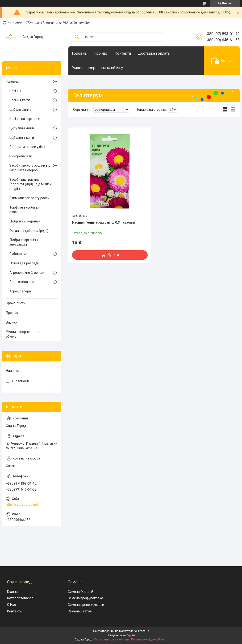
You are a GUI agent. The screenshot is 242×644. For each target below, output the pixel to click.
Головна (79, 53)
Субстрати (18, 254)
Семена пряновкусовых (86, 605)
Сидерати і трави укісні (27, 147)
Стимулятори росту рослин (30, 198)
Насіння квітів (20, 100)
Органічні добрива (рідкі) (29, 231)
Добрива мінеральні (25, 221)
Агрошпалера (20, 291)
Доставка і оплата (154, 53)
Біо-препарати (21, 156)
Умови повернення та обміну (98, 68)
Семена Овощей (80, 592)
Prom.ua (144, 631)
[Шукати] (77, 37)
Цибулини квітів (22, 128)
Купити (113, 255)
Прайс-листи (16, 303)
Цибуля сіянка (20, 110)
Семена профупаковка (85, 598)
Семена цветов (80, 611)
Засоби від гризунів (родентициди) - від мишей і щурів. (31, 184)
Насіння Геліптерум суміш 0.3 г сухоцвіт (104, 222)
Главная (13, 592)
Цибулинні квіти (22, 138)
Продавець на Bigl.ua (121, 635)
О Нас (11, 605)
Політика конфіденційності (149, 640)
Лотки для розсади (24, 263)
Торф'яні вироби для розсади (25, 210)
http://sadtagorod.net (22, 505)
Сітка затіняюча (22, 282)
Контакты (15, 611)
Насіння (15, 91)
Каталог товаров (20, 598)
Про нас (101, 53)
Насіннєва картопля (25, 119)
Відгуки (12, 322)
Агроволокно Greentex (27, 273)
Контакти (123, 53)
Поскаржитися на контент (112, 640)
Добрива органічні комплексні (24, 242)
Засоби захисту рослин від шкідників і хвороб (30, 168)
